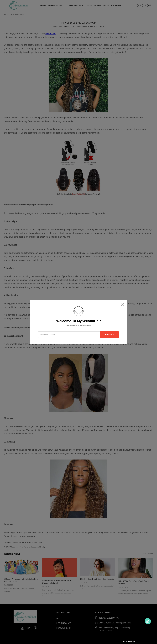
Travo (148, 621)
